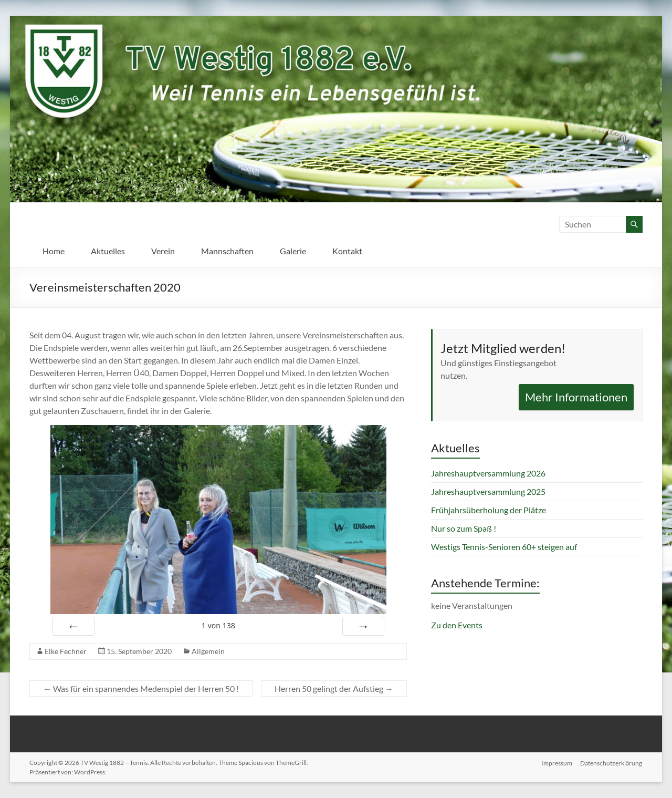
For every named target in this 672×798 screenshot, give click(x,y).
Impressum (557, 763)
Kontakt (347, 251)
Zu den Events (457, 625)
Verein (163, 251)
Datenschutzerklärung (612, 763)
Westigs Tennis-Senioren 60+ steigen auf (504, 547)
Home (54, 251)
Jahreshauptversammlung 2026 (488, 473)
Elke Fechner (66, 651)
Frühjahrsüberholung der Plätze (489, 510)
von (218, 625)
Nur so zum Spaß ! (464, 528)
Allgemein (208, 651)
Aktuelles (108, 251)
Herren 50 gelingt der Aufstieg (334, 688)
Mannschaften (227, 251)
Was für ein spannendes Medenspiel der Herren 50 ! (141, 688)
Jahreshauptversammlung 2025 (488, 491)
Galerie (293, 251)
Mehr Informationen (576, 397)
